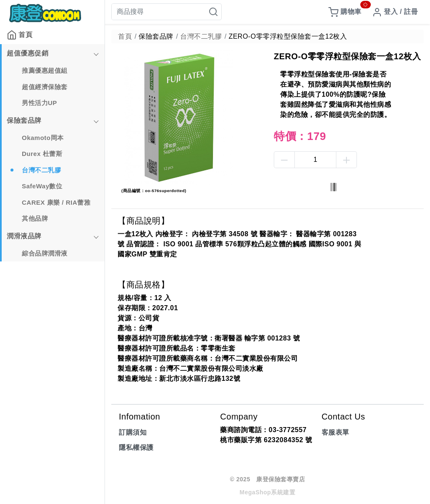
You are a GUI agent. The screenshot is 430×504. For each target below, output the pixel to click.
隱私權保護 (136, 447)
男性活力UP (39, 103)
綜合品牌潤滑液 (45, 253)
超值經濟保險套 (45, 87)
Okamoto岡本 (43, 138)
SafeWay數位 (42, 186)
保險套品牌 (24, 120)
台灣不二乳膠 (41, 170)
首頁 (20, 35)
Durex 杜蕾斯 (42, 154)
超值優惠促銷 (28, 53)
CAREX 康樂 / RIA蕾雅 (56, 202)
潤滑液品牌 (24, 236)
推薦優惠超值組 (45, 70)
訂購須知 (133, 432)
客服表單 (336, 432)
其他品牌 (35, 218)
